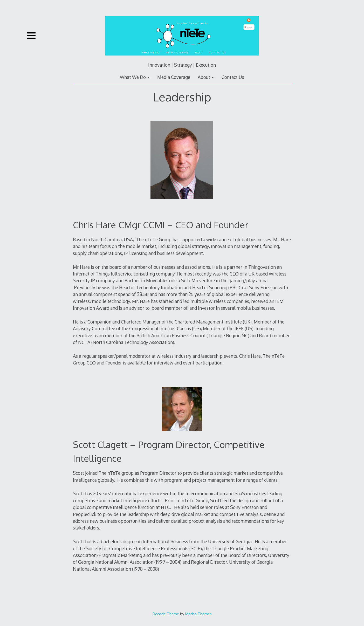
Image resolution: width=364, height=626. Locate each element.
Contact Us (233, 77)
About (204, 77)
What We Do (133, 77)
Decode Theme (166, 614)
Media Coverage (174, 77)
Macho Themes (198, 614)
